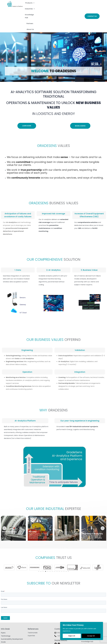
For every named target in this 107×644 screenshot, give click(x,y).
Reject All (72, 636)
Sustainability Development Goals (12, 620)
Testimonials (33, 611)
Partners (47, 7)
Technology (6, 615)
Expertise (31, 615)
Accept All (91, 636)
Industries (52, 2)
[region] (82, 631)
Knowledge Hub (70, 2)
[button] (35, 2)
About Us (61, 7)
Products (35, 2)
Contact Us (86, 611)
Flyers (3, 611)
